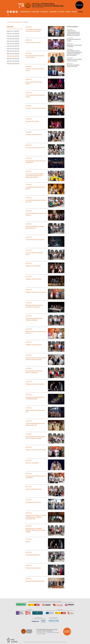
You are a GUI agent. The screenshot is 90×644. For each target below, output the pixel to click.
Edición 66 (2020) (13, 44)
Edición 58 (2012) (13, 63)
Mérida (68, 12)
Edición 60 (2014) (13, 58)
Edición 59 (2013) (13, 61)
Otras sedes (35, 12)
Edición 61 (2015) (15, 22)
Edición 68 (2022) (13, 39)
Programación (25, 12)
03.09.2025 (74, 45)
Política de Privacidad (33, 642)
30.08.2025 (74, 52)
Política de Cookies (42, 642)
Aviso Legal (26, 642)
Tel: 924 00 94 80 (41, 634)
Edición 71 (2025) (13, 31)
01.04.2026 (73, 32)
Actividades (44, 12)
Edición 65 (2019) (13, 46)
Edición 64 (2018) (13, 49)
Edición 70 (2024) (13, 34)
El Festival (61, 12)
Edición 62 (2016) (13, 54)
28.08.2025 (74, 59)
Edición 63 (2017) (13, 51)
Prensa (80, 12)
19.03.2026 (74, 39)
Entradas (79, 5)
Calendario (53, 12)
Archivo (74, 12)
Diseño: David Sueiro (51, 642)
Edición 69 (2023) (13, 36)
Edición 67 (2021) (13, 41)
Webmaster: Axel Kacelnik (61, 642)
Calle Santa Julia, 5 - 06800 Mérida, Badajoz (48, 632)
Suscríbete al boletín (67, 632)
